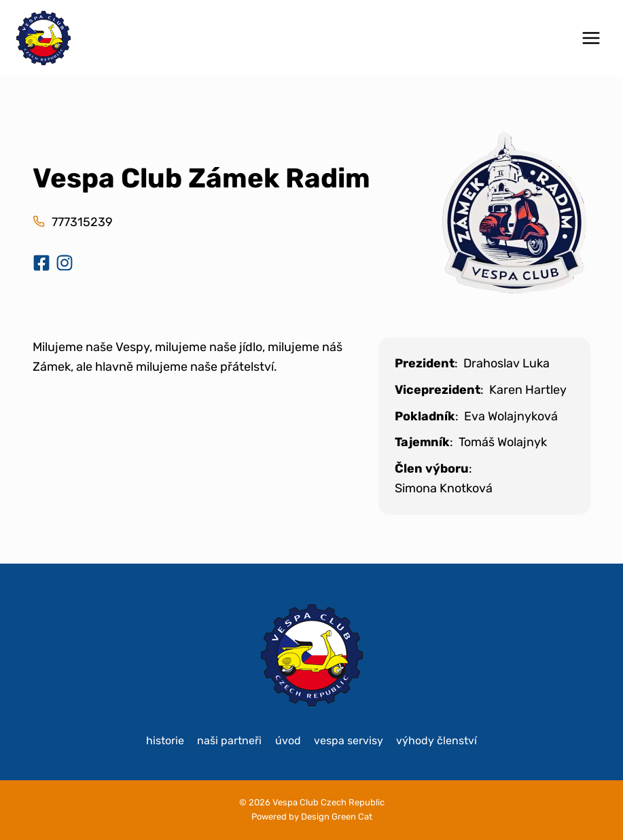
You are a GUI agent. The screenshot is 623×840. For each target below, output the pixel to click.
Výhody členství (437, 741)
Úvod (288, 741)
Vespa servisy (349, 741)
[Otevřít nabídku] (591, 38)
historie (165, 741)
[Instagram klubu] (65, 263)
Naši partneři (229, 741)
